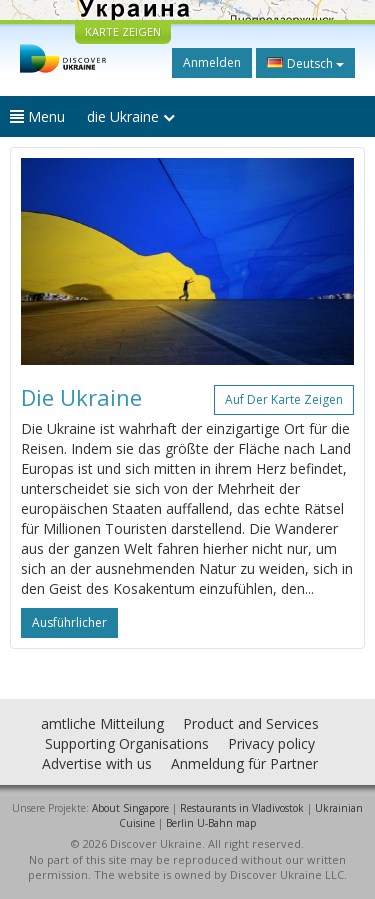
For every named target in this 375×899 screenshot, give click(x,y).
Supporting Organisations (127, 743)
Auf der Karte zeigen (284, 399)
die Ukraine (131, 116)
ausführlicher (69, 622)
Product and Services (251, 723)
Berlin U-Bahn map (211, 823)
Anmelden (212, 62)
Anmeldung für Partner (244, 763)
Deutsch (305, 63)
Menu (37, 116)
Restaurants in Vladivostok (242, 808)
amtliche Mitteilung (102, 723)
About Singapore (130, 808)
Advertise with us (97, 763)
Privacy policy (271, 743)
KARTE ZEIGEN (123, 31)
